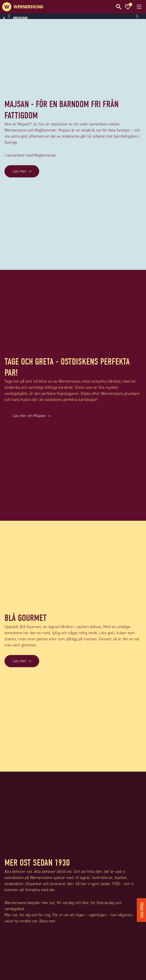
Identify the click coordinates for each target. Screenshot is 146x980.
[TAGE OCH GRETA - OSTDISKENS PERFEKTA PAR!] (73, 518)
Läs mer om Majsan (29, 416)
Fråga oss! (142, 910)
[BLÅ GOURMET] (73, 769)
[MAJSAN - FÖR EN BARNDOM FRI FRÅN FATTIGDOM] (73, 267)
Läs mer (19, 171)
